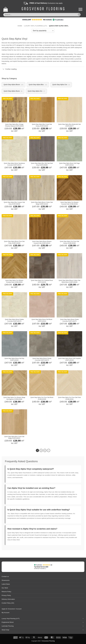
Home (20, 26)
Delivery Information (8, 599)
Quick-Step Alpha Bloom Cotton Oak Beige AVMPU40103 (42, 204)
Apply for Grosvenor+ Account (12, 609)
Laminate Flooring (8, 626)
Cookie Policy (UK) (8, 603)
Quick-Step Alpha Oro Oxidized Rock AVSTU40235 (42, 282)
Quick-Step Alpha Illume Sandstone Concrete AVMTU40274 (14, 165)
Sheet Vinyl (5, 630)
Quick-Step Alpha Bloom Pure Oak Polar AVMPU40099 (14, 243)
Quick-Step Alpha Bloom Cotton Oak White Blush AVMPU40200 (69, 282)
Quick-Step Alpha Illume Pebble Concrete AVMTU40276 (14, 321)
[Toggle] (3, 69)
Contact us (5, 577)
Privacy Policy (6, 596)
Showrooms (6, 580)
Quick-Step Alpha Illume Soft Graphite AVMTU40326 (69, 360)
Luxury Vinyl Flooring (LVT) (36, 26)
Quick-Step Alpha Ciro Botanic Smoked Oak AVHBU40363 (14, 282)
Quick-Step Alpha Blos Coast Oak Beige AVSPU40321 (14, 438)
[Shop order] (43, 31)
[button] (6, 9)
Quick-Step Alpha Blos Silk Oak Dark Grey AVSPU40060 (42, 165)
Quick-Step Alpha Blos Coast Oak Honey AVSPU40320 (42, 125)
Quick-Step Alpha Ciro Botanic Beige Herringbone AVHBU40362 (14, 399)
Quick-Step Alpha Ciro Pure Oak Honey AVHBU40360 (69, 243)
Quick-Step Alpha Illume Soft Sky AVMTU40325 (14, 360)
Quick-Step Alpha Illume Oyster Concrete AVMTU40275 (69, 321)
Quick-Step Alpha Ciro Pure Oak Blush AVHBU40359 (42, 399)
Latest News (6, 584)
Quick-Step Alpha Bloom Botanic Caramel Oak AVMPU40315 (42, 243)
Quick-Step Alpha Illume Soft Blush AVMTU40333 (42, 321)
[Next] (48, 451)
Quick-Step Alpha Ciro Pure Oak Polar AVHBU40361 (69, 399)
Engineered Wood (8, 623)
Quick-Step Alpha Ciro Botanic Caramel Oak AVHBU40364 (70, 204)
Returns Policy (6, 592)
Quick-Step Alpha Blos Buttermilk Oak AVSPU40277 (69, 125)
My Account (5, 613)
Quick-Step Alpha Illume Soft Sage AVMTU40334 (69, 165)
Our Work (5, 588)
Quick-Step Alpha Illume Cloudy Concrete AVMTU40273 (42, 360)
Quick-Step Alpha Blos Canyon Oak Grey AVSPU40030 (14, 204)
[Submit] (79, 15)
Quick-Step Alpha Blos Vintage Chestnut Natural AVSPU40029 (14, 125)
